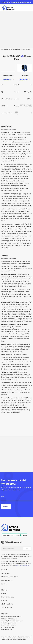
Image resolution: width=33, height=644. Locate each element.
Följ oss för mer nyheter (14, 542)
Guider (4, 593)
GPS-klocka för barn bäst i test (9, 619)
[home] (8, 8)
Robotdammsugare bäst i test (9, 625)
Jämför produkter (7, 604)
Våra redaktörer (7, 607)
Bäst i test (5, 590)
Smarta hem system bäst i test (9, 623)
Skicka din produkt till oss (10, 577)
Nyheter (4, 600)
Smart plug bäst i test (7, 629)
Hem (2, 49)
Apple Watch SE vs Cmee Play (22, 49)
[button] (29, 8)
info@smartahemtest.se (22, 565)
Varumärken (5, 573)
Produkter (5, 570)
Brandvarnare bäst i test (7, 627)
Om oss (4, 584)
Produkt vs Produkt (9, 49)
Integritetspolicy (7, 580)
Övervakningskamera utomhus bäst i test (12, 621)
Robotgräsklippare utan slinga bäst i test (11, 617)
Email (2, 496)
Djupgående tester (8, 597)
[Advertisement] (16, 30)
